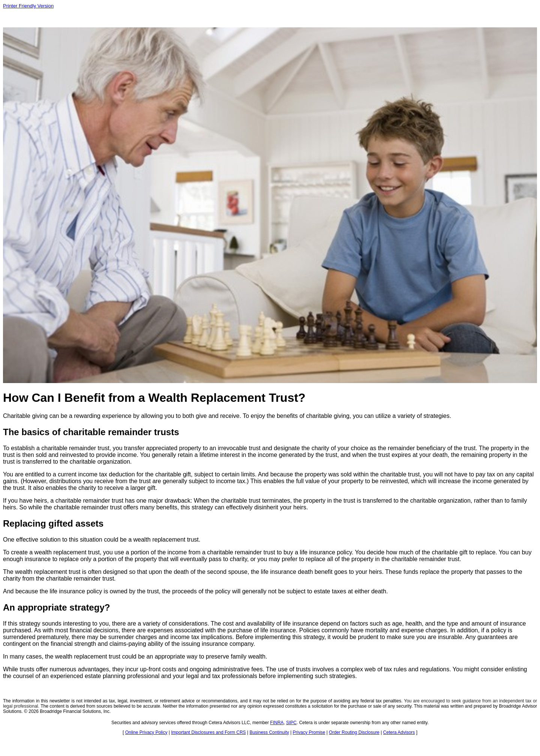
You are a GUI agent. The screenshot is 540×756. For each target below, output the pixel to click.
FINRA (277, 723)
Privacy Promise (309, 732)
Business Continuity (269, 732)
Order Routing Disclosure (354, 732)
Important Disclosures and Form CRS (208, 732)
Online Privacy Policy (146, 732)
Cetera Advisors (399, 732)
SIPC (291, 723)
